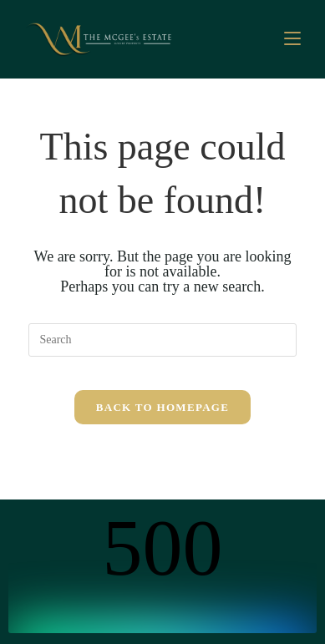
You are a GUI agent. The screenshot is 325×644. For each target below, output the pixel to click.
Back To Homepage (162, 407)
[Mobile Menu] (292, 39)
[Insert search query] (162, 340)
